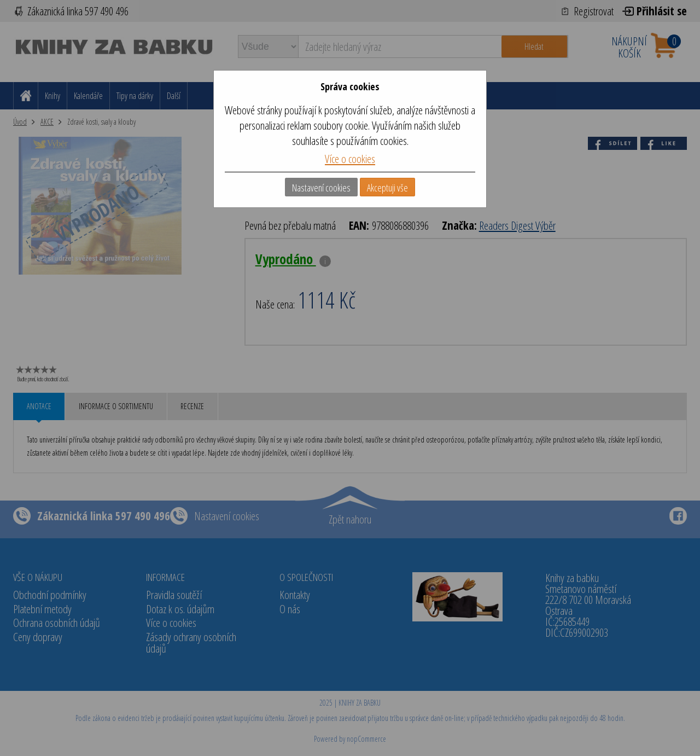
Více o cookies (350, 159)
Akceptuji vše (387, 188)
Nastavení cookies (321, 188)
